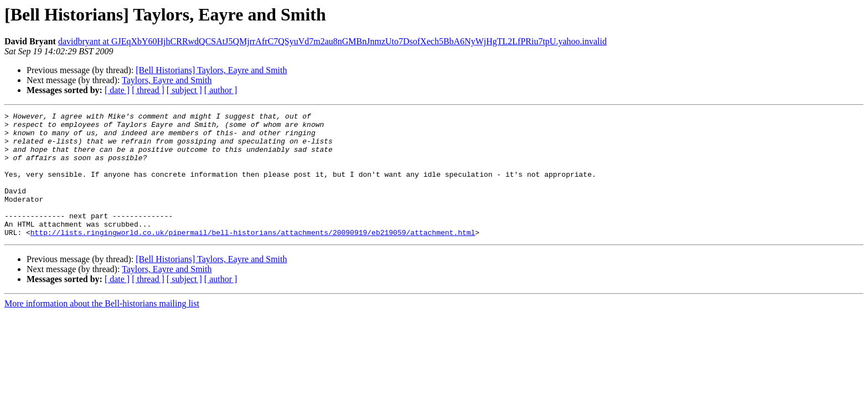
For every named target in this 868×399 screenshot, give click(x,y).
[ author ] (221, 90)
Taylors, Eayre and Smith (167, 80)
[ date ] (117, 90)
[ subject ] (184, 90)
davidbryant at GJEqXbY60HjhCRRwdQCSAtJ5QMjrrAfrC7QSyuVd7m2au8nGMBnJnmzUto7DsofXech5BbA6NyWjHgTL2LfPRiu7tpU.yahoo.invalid (332, 41)
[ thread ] (148, 90)
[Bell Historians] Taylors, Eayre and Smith (211, 70)
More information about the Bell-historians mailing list (102, 328)
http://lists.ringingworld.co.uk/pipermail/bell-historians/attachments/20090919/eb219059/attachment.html (253, 257)
